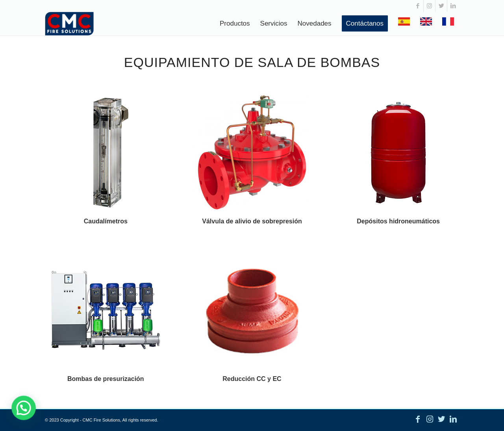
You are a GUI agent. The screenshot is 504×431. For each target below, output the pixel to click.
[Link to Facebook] (418, 6)
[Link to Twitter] (441, 6)
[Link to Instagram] (429, 6)
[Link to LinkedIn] (453, 6)
